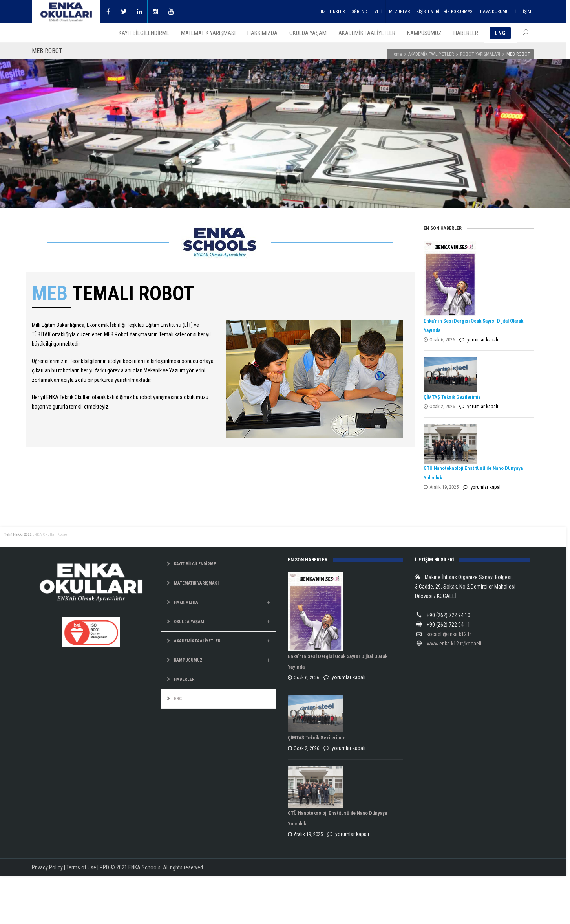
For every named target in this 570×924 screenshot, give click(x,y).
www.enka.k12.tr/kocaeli (454, 643)
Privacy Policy (47, 867)
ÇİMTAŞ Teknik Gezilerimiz (452, 397)
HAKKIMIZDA (186, 602)
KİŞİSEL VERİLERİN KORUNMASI (445, 12)
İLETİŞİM (523, 12)
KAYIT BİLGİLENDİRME (195, 564)
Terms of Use (81, 867)
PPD (104, 867)
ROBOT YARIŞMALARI (480, 54)
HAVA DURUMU (494, 12)
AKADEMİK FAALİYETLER (431, 54)
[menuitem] (219, 699)
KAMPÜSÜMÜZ (188, 660)
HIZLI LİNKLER (332, 12)
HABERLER (184, 679)
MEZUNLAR (399, 12)
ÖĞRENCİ (360, 12)
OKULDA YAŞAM (189, 622)
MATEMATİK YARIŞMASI (196, 583)
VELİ (378, 12)
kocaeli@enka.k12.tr (449, 634)
